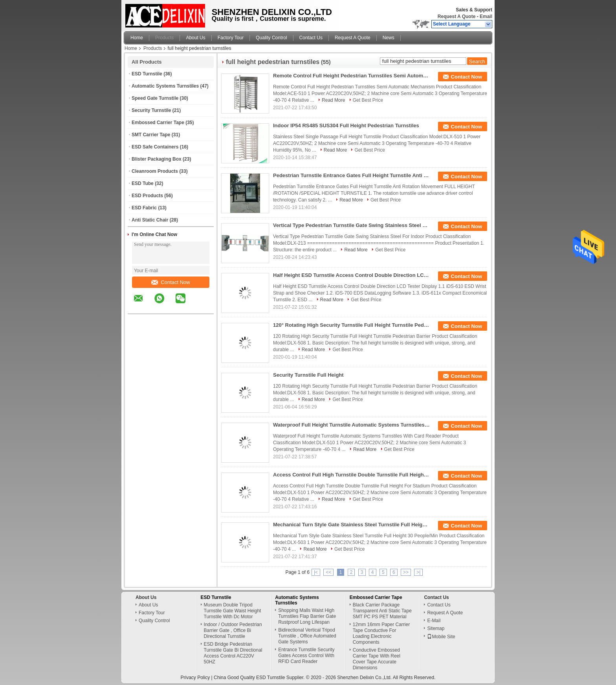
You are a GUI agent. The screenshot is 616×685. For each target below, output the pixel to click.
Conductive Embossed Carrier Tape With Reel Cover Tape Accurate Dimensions (377, 659)
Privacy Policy (195, 678)
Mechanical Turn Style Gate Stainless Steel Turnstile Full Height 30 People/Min (352, 525)
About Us (195, 38)
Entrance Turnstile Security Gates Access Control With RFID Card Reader (306, 656)
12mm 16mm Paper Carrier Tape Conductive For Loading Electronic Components (381, 633)
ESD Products (147, 196)
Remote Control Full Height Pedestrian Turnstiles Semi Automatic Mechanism (352, 76)
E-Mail (434, 621)
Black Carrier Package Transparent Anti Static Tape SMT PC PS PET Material (382, 611)
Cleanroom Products (155, 171)
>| (418, 572)
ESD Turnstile (147, 74)
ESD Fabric (144, 208)
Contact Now (170, 282)
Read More (333, 100)
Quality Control (271, 38)
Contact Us (311, 38)
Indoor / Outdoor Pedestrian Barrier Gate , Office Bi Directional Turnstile (233, 630)
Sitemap (436, 628)
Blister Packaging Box (157, 159)
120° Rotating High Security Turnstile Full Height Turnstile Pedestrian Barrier (352, 325)
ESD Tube (143, 183)
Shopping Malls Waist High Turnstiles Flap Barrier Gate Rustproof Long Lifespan (307, 616)
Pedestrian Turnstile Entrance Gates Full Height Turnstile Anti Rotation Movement (352, 175)
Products (164, 38)
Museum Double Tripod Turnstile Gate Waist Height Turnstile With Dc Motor (233, 611)
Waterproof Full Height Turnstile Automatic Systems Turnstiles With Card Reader (352, 425)
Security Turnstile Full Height (308, 375)
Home (137, 38)
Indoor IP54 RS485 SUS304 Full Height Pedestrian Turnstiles (346, 125)
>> (406, 572)
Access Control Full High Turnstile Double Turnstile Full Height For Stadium (352, 475)
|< (316, 572)
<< (328, 572)
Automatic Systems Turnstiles (165, 86)
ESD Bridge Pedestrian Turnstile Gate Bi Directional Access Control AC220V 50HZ (233, 653)
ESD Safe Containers (155, 147)
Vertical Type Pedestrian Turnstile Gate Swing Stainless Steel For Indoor (352, 225)
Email (486, 16)
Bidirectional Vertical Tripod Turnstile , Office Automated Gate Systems (307, 636)
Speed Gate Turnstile (155, 98)
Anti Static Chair (150, 220)
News (389, 38)
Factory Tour (231, 38)
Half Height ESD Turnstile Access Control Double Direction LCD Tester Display (352, 275)
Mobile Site (441, 637)
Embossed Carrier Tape (158, 123)
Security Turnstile (151, 110)
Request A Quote (456, 16)
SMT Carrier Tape (151, 135)
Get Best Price (368, 100)
